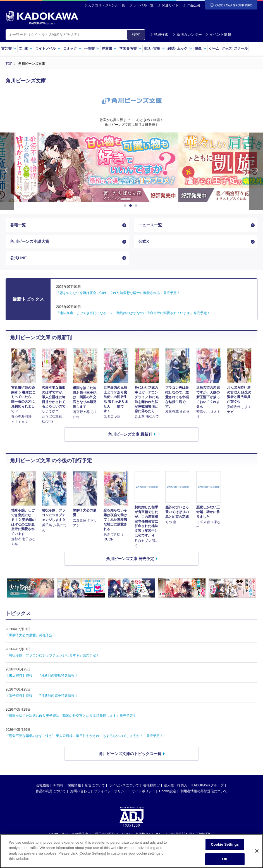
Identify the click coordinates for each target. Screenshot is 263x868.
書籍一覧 (18, 225)
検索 (136, 34)
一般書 (92, 48)
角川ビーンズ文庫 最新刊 (130, 434)
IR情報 (58, 785)
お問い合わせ (80, 791)
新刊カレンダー (187, 35)
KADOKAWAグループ (208, 785)
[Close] (257, 853)
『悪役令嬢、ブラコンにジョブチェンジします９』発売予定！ (52, 655)
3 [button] (137, 206)
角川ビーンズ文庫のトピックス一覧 (130, 754)
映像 (201, 48)
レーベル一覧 (144, 5)
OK (225, 861)
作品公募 (194, 5)
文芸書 (9, 48)
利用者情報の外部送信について (204, 791)
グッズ (227, 48)
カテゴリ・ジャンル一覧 (107, 5)
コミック (72, 48)
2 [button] (131, 206)
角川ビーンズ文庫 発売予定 (130, 559)
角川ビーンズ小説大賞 (30, 241)
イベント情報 (218, 35)
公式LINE (18, 258)
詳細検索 (159, 35)
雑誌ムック (180, 48)
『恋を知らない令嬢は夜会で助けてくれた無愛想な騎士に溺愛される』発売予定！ (118, 293)
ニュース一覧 (150, 225)
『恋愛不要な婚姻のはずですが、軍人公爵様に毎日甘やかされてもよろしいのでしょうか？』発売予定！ (84, 736)
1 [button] (126, 206)
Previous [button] (7, 171)
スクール (241, 48)
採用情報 (74, 785)
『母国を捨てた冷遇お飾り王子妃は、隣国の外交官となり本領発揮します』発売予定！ (71, 716)
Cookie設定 (168, 791)
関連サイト (170, 5)
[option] (131, 167)
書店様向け (152, 785)
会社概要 (43, 785)
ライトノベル (48, 48)
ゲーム (214, 48)
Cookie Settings (225, 847)
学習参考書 (130, 48)
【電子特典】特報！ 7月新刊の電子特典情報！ (42, 696)
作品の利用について (51, 791)
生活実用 (155, 48)
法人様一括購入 (176, 785)
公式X (144, 241)
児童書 (109, 48)
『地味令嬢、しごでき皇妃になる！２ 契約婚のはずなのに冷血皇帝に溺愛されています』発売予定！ (133, 313)
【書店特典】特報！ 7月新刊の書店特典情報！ (42, 675)
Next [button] (256, 171)
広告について (95, 785)
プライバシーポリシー (111, 791)
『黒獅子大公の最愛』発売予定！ (31, 635)
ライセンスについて (124, 785)
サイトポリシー (144, 791)
